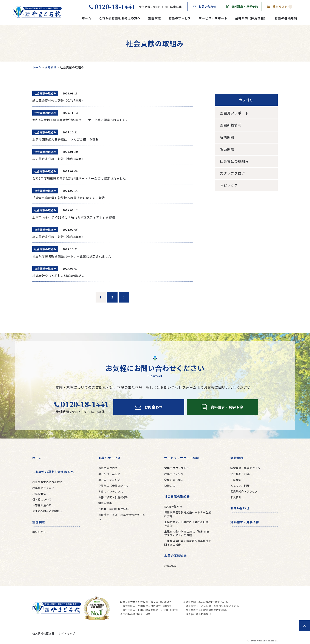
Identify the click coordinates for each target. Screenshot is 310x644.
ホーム (87, 18)
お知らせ (51, 67)
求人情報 (236, 497)
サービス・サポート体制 (182, 458)
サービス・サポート (213, 18)
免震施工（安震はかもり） (115, 486)
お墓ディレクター (175, 474)
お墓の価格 (39, 493)
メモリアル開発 (240, 486)
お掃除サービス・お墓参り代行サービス (122, 516)
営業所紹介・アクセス (244, 491)
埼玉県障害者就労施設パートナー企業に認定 (188, 514)
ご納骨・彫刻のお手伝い (114, 509)
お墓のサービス (180, 18)
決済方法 (170, 486)
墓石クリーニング (109, 474)
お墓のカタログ (108, 468)
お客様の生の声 (42, 505)
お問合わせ (149, 407)
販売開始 (227, 149)
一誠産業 (236, 480)
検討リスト (280, 7)
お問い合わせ (205, 7)
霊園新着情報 (231, 125)
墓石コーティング (109, 480)
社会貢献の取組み (234, 161)
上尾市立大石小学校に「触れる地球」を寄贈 (188, 524)
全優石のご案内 (174, 480)
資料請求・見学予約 (242, 7)
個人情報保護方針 (43, 633)
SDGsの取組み (173, 506)
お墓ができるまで (43, 488)
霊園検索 (154, 18)
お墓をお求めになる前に (47, 482)
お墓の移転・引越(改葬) (113, 497)
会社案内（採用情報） (251, 18)
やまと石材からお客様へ (47, 511)
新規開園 (227, 137)
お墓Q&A (170, 566)
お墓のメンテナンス (111, 491)
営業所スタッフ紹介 (177, 468)
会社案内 (237, 458)
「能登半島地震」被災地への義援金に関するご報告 (188, 543)
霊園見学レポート (234, 113)
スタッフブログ (232, 173)
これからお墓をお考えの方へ (120, 18)
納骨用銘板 (105, 503)
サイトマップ (67, 633)
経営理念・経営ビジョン (246, 468)
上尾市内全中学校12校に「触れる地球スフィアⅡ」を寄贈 (187, 533)
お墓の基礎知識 (286, 18)
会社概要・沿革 (240, 474)
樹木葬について (42, 499)
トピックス (229, 185)
